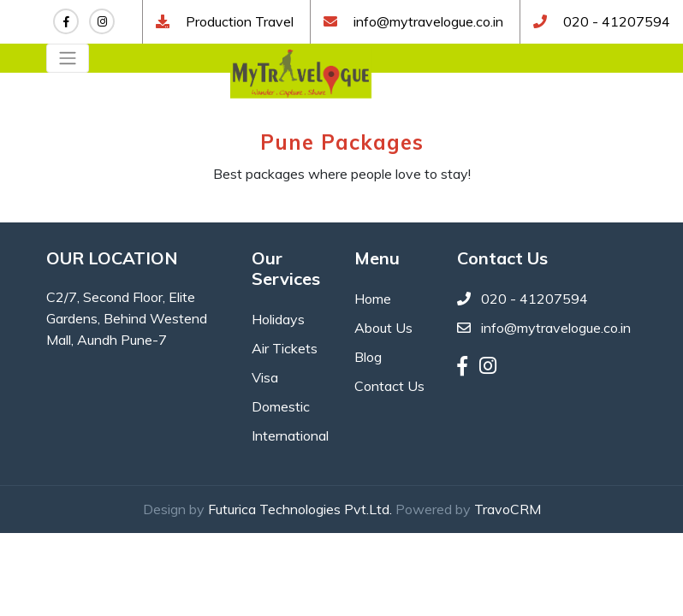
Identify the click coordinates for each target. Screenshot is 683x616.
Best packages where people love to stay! (342, 174)
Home (373, 299)
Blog (368, 357)
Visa (265, 377)
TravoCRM (508, 509)
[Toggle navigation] (68, 58)
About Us (383, 328)
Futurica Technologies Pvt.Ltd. (300, 509)
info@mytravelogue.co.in (428, 21)
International (290, 435)
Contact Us (389, 386)
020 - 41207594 (615, 21)
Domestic (281, 406)
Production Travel (238, 21)
